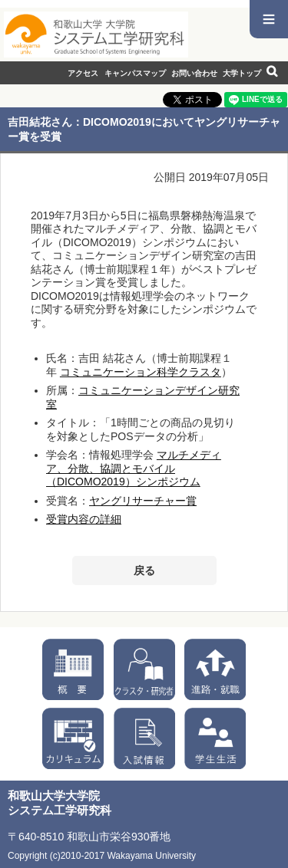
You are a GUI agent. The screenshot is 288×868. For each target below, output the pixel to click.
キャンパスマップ (135, 73)
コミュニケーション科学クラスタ (141, 372)
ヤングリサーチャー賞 (143, 501)
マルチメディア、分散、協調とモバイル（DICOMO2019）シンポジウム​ (134, 468)
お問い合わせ (194, 73)
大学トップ (242, 73)
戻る (144, 570)
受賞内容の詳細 (84, 519)
